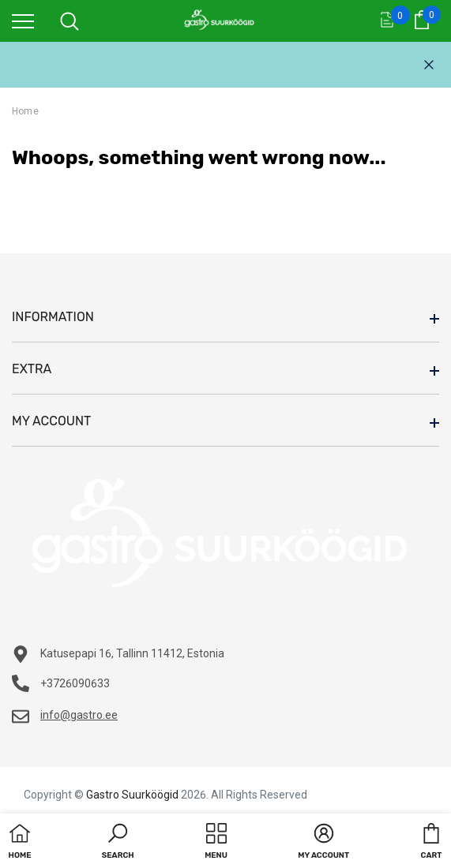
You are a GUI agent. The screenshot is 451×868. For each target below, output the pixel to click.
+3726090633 (75, 683)
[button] (118, 843)
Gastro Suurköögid (132, 795)
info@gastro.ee (79, 715)
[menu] (23, 21)
